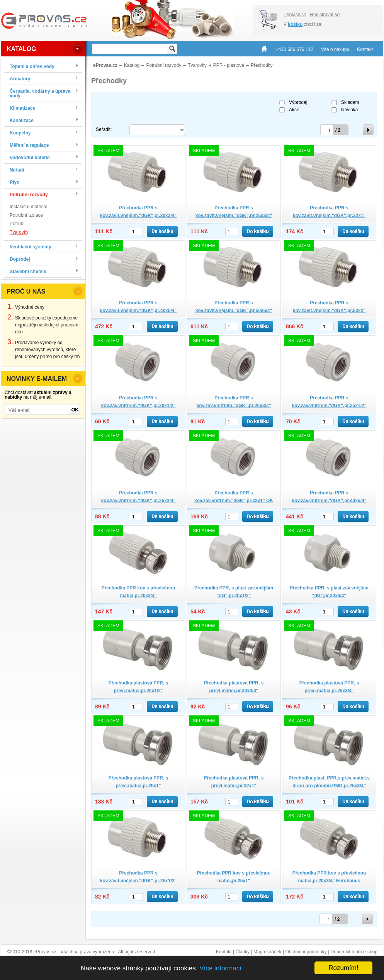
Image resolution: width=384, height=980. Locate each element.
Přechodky (262, 65)
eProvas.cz (105, 65)
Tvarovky (19, 232)
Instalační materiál (28, 207)
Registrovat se (325, 15)
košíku (295, 24)
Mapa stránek (268, 952)
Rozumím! (343, 968)
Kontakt (224, 952)
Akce (294, 110)
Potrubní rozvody (164, 65)
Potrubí (17, 224)
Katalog (132, 65)
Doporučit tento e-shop (354, 952)
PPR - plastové (229, 65)
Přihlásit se (295, 15)
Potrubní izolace (26, 215)
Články (242, 952)
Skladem (350, 102)
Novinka (349, 110)
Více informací (220, 968)
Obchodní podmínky (306, 952)
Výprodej (298, 102)
